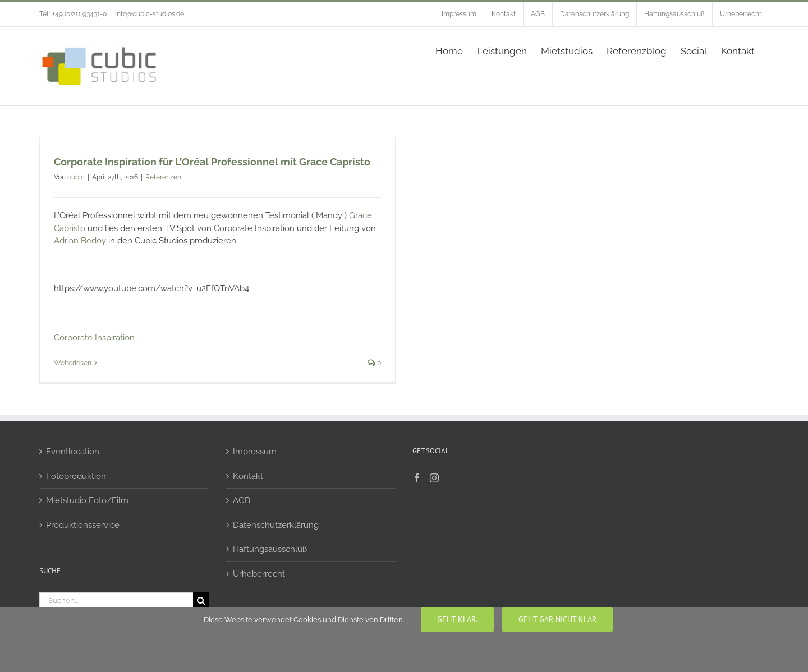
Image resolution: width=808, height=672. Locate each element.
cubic (76, 177)
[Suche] (201, 600)
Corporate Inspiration (94, 338)
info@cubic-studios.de (150, 14)
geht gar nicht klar (557, 619)
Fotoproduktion (76, 476)
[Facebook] (417, 478)
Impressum (255, 452)
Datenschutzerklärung (276, 525)
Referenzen (163, 177)
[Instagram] (434, 478)
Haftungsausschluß (270, 549)
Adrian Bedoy (81, 241)
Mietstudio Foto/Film (87, 500)
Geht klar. (457, 619)
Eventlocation (73, 452)
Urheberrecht (259, 574)
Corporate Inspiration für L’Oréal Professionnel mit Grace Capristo (212, 162)
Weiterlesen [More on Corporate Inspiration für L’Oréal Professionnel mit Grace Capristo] (73, 363)
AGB (242, 500)
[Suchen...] (116, 600)
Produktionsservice (83, 525)
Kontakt (248, 476)
